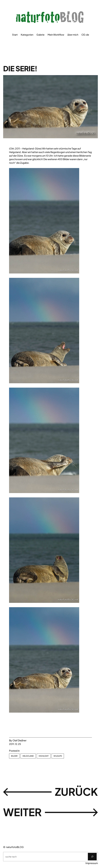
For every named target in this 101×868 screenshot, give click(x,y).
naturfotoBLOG (15, 847)
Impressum (92, 863)
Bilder (14, 756)
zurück (76, 792)
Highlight (44, 756)
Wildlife (58, 756)
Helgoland (28, 756)
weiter (22, 812)
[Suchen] (92, 857)
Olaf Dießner (19, 740)
